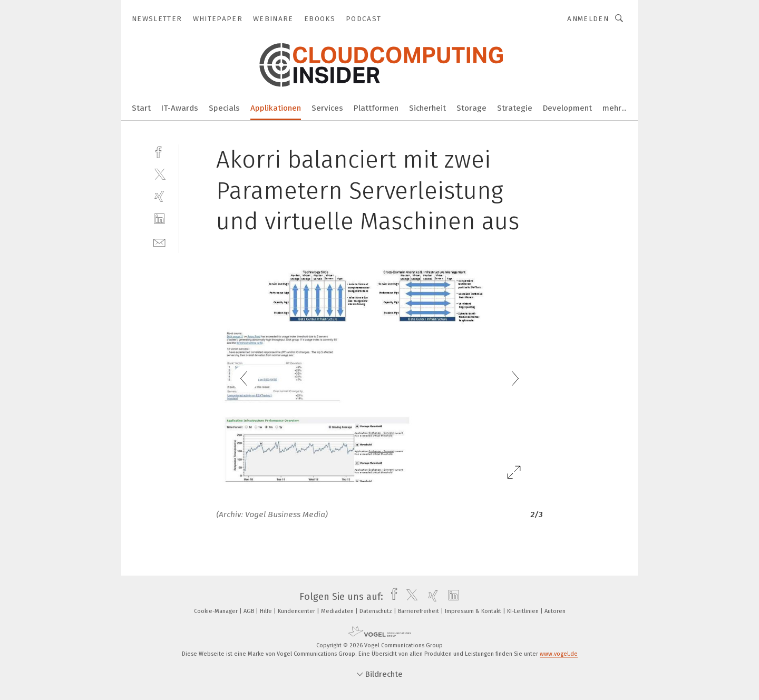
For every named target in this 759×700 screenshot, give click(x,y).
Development (567, 108)
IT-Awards (180, 108)
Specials (224, 108)
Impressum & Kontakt (474, 611)
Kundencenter (297, 611)
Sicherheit (427, 108)
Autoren (555, 611)
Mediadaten (338, 611)
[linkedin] (159, 219)
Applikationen (276, 108)
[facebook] (159, 151)
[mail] (159, 242)
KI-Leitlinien (524, 611)
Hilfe (267, 611)
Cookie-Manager (217, 611)
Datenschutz (377, 611)
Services (327, 108)
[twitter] (159, 174)
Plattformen (376, 108)
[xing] (159, 196)
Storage (471, 108)
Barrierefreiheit (419, 611)
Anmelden (588, 19)
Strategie (515, 108)
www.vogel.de (559, 654)
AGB (250, 611)
